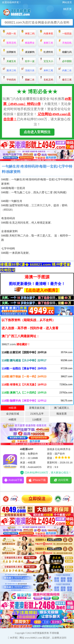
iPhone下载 (37, 480)
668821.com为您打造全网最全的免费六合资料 (37, 22)
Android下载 (13, 480)
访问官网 (61, 480)
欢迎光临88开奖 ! (11, 2)
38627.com (9, 344)
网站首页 (67, 2)
